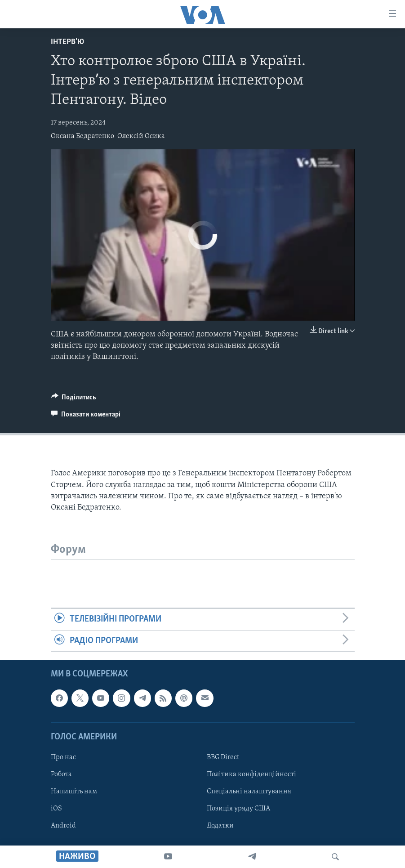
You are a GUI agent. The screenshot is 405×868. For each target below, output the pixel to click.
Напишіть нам (74, 792)
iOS (56, 809)
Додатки (220, 826)
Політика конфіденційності (251, 774)
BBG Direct (223, 757)
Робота (61, 774)
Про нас (63, 757)
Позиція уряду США (238, 809)
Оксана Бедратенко (82, 136)
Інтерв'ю (67, 42)
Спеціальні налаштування (249, 792)
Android (63, 826)
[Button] (74, 399)
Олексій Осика (141, 136)
